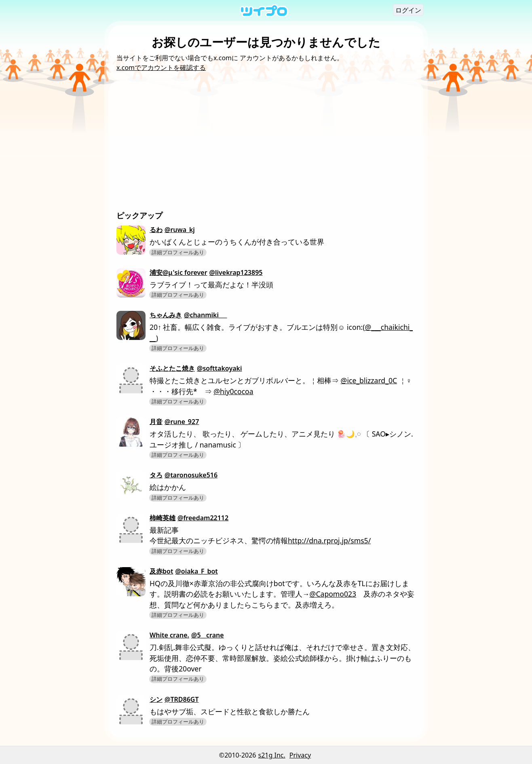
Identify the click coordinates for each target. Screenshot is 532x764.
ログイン (408, 10)
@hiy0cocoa (233, 391)
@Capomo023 (333, 594)
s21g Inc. (272, 755)
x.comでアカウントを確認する (161, 68)
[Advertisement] (266, 149)
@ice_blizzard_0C (369, 380)
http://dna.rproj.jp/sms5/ (329, 540)
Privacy (300, 755)
